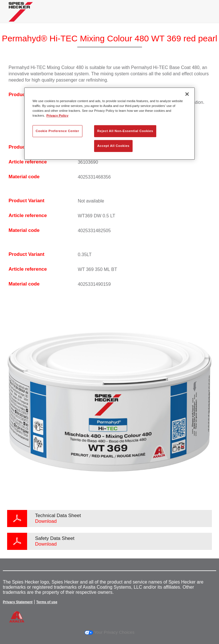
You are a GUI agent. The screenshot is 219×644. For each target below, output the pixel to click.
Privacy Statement (18, 602)
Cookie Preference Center (57, 131)
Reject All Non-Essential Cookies (125, 131)
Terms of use (47, 602)
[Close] (187, 94)
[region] (109, 124)
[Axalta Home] (21, 16)
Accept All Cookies (113, 146)
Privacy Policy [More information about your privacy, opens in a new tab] (57, 116)
